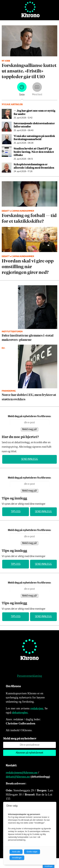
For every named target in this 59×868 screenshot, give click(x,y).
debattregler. (20, 712)
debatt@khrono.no (18, 777)
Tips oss (16, 512)
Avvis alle (16, 852)
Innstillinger (49, 866)
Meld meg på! (30, 429)
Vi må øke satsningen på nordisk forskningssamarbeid (34, 137)
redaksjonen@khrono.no (22, 772)
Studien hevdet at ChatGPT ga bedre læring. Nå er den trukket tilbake (34, 152)
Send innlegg (29, 459)
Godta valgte (32, 852)
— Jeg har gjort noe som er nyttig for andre (34, 112)
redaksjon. (37, 708)
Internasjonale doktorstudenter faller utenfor (34, 125)
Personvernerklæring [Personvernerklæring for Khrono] (29, 676)
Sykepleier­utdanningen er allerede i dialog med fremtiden (34, 166)
